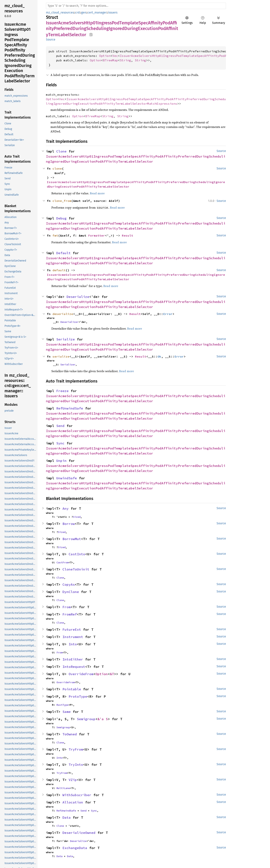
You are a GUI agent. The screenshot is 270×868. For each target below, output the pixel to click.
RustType (62, 705)
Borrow (69, 524)
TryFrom (76, 749)
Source (51, 39)
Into (73, 644)
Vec (115, 56)
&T (112, 674)
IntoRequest (74, 667)
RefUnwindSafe (70, 408)
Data (67, 817)
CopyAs (69, 584)
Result (127, 235)
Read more (97, 193)
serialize (61, 356)
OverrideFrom (81, 674)
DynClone (71, 592)
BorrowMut (72, 539)
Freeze (62, 391)
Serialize (66, 339)
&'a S (103, 719)
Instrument (73, 637)
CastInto (77, 554)
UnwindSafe (67, 478)
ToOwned (70, 734)
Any (66, 508)
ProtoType (78, 696)
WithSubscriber (77, 795)
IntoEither (73, 659)
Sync (60, 443)
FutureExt (72, 629)
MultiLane (63, 788)
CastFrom (62, 562)
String (125, 60)
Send (60, 426)
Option (105, 56)
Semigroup (86, 719)
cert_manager (97, 12)
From (67, 607)
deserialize (63, 314)
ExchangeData (75, 848)
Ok (159, 356)
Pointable (72, 689)
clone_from (62, 201)
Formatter (97, 235)
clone (57, 168)
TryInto (76, 765)
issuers (113, 12)
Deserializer (69, 322)
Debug (61, 218)
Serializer (68, 364)
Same (67, 712)
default (59, 270)
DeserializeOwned (79, 833)
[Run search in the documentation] (136, 6)
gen (84, 12)
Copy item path (91, 35)
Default (63, 253)
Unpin (61, 461)
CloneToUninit (76, 569)
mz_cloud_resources (60, 12)
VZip (73, 780)
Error (168, 314)
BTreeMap (110, 60)
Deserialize (78, 297)
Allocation (73, 802)
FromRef (70, 614)
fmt (55, 235)
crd (77, 12)
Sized (77, 517)
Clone (61, 151)
